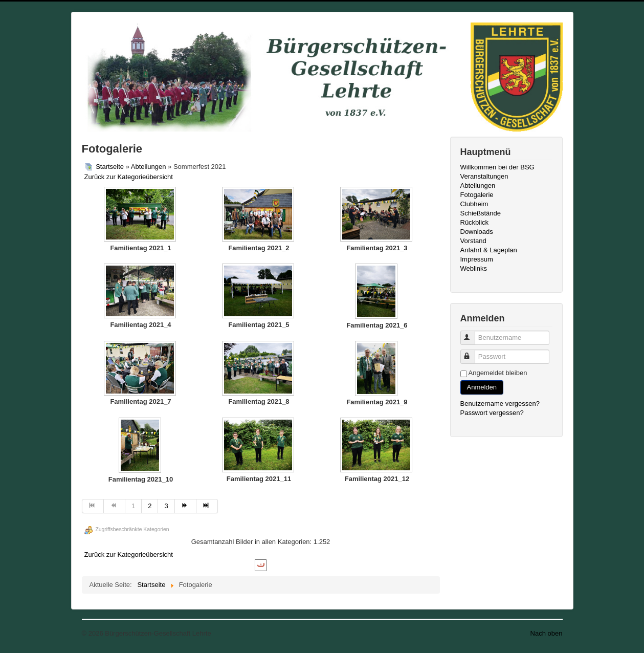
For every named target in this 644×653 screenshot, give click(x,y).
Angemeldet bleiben (498, 373)
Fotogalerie (477, 195)
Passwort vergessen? (492, 413)
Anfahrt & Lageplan (489, 250)
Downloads (477, 232)
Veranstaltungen (484, 176)
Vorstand (473, 241)
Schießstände (481, 213)
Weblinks (474, 268)
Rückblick (475, 222)
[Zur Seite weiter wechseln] (186, 506)
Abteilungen (149, 167)
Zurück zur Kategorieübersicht (129, 177)
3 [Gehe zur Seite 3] (166, 506)
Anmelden (482, 387)
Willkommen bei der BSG (497, 167)
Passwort (472, 352)
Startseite (110, 167)
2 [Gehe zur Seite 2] (150, 506)
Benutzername (472, 333)
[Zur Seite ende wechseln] (207, 506)
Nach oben (547, 633)
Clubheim (474, 204)
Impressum (477, 259)
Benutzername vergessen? (500, 404)
